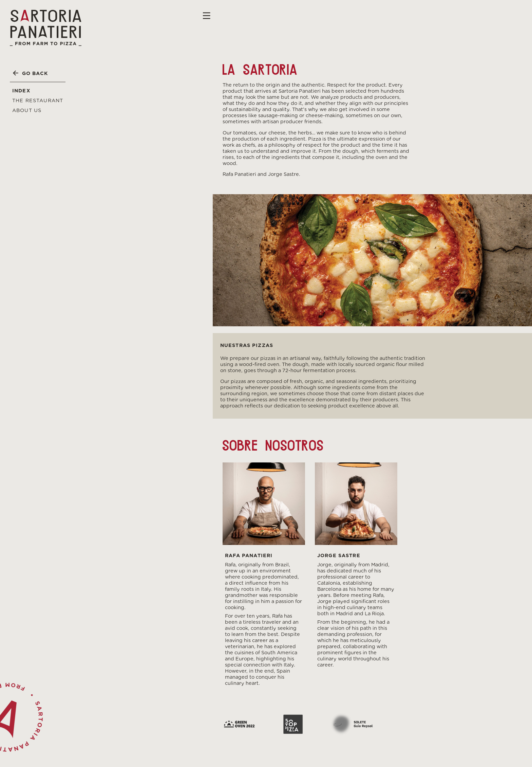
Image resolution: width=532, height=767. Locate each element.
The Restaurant (38, 100)
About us (27, 110)
